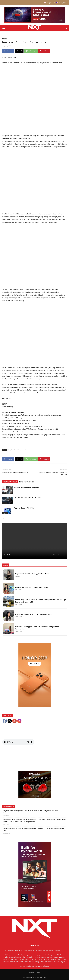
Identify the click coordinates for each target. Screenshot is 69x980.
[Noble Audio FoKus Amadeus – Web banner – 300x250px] (35, 798)
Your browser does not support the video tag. (34, 541)
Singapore (31, 973)
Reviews (5, 38)
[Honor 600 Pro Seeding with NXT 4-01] (35, 707)
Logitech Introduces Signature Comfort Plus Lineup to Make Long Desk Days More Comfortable (31, 812)
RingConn (25, 450)
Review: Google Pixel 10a (24, 508)
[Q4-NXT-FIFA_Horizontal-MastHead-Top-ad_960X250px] (34, 22)
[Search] (66, 28)
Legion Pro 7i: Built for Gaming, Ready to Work (32, 574)
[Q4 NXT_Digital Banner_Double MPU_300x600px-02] (35, 906)
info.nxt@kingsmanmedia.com (39, 966)
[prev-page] (3, 518)
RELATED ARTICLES (10, 482)
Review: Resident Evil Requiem (26, 487)
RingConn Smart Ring (14, 450)
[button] (4, 28)
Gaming (5, 493)
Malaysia (39, 973)
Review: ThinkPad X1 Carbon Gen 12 (15, 472)
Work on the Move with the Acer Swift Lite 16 (31, 587)
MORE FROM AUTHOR (27, 482)
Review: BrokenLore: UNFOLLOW (27, 498)
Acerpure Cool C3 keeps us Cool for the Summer (53, 473)
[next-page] (7, 518)
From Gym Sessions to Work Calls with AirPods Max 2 (34, 614)
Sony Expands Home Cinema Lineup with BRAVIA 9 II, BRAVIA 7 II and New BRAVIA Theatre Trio (34, 830)
